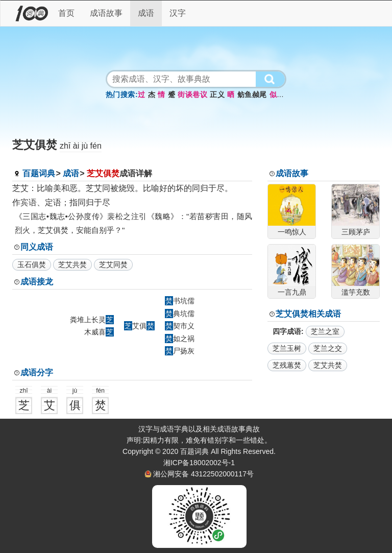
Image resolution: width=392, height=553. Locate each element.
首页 (66, 13)
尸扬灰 (180, 351)
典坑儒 (180, 314)
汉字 (178, 13)
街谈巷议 (192, 94)
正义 (217, 94)
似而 (277, 94)
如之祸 (180, 339)
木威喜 (99, 332)
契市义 (180, 326)
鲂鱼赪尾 (252, 94)
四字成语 (287, 331)
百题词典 (39, 173)
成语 (146, 13)
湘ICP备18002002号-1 (199, 463)
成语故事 (106, 13)
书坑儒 (180, 301)
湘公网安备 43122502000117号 (203, 474)
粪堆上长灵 (92, 320)
